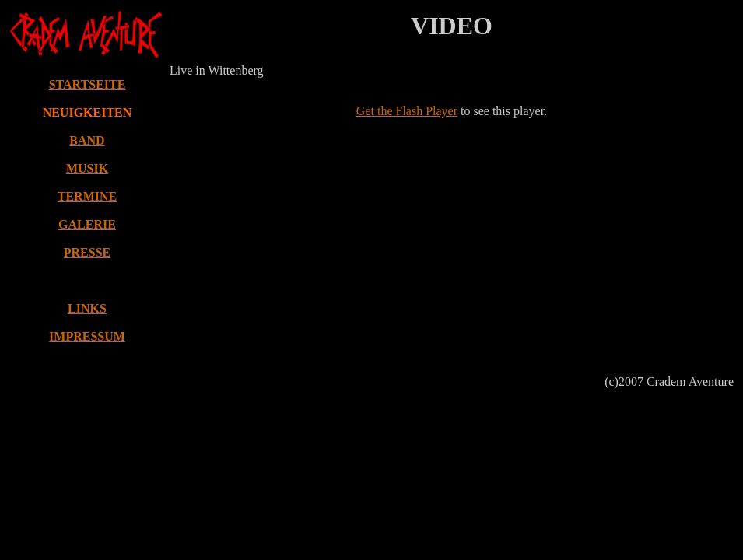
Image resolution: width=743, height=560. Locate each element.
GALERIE (87, 224)
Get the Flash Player (407, 111)
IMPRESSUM (87, 336)
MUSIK (87, 168)
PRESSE (87, 252)
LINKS (87, 308)
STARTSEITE (88, 84)
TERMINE (87, 196)
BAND (87, 140)
